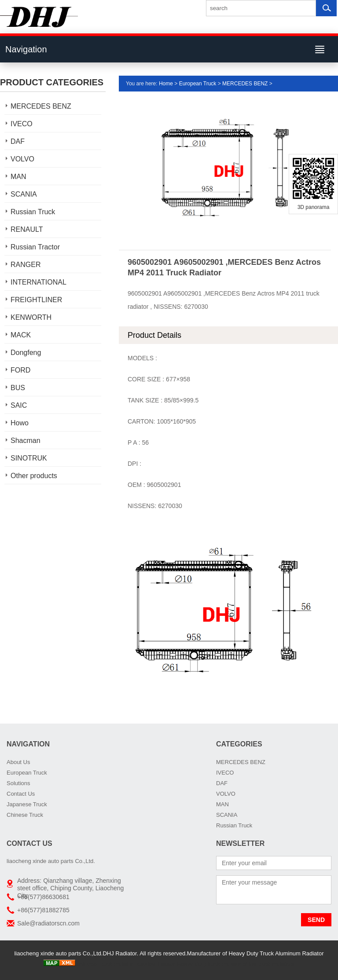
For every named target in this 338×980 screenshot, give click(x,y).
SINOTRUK (29, 458)
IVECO (22, 124)
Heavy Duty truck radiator (209, 964)
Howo (20, 423)
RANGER (26, 265)
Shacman (26, 441)
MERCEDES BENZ (41, 106)
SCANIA (24, 194)
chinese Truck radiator (105, 964)
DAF (18, 141)
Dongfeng (26, 353)
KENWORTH (31, 317)
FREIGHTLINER (36, 300)
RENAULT (27, 229)
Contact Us (21, 794)
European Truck (198, 84)
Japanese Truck (27, 804)
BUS (18, 388)
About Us (18, 762)
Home (166, 84)
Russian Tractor (35, 247)
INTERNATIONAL (39, 282)
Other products (34, 476)
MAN (18, 177)
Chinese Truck (25, 815)
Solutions (18, 783)
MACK (21, 335)
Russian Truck (33, 212)
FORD (20, 370)
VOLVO (22, 159)
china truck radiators (269, 964)
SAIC (19, 405)
